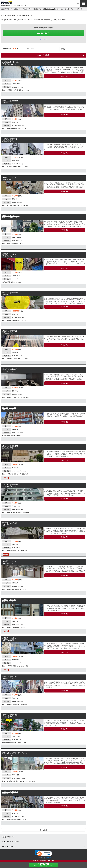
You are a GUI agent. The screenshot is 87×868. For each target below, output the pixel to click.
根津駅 (14, 666)
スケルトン (27, 90)
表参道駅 (15, 167)
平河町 (18, 506)
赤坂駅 (14, 205)
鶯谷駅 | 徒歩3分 (9, 408)
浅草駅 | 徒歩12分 (10, 523)
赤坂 (15, 199)
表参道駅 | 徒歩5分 (10, 292)
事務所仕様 (25, 474)
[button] (44, 854)
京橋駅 (13, 628)
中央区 (14, 237)
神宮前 (17, 161)
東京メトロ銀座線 (49, 9)
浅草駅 (13, 551)
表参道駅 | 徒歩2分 (10, 676)
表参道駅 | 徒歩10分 (11, 446)
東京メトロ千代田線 (7, 167)
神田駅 (9, 282)
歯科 (27, 205)
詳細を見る (65, 76)
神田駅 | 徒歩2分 (9, 254)
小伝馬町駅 (16, 90)
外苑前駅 (14, 128)
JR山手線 (4, 282)
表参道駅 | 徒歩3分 (10, 792)
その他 (24, 743)
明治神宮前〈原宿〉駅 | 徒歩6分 (15, 753)
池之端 (17, 660)
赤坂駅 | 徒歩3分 (9, 177)
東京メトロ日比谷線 (7, 90)
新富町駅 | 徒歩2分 (10, 331)
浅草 (17, 545)
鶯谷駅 (9, 436)
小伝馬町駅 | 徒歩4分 (11, 62)
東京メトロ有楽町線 (7, 359)
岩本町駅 (10, 743)
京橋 (17, 621)
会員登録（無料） (43, 33)
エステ (28, 397)
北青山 (16, 391)
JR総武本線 (5, 244)
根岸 (17, 429)
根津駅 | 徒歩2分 (9, 638)
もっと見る (43, 830)
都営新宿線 (5, 743)
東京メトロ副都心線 (7, 781)
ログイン (43, 39)
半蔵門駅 (15, 512)
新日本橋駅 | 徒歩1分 (11, 216)
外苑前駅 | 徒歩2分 (10, 369)
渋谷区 (14, 161)
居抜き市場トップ (7, 9)
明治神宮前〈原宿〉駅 (18, 781)
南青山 (16, 122)
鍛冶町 (18, 276)
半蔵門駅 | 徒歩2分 (10, 484)
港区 (13, 122)
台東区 (14, 429)
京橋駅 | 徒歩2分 (9, 600)
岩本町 (18, 84)
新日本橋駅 (11, 244)
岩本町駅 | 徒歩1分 (10, 715)
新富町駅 (15, 359)
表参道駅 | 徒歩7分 (10, 139)
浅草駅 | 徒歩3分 (9, 561)
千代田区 (14, 84)
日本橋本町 (18, 237)
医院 (27, 666)
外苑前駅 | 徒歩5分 (10, 101)
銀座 (17, 353)
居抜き (23, 205)
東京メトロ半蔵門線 (7, 512)
